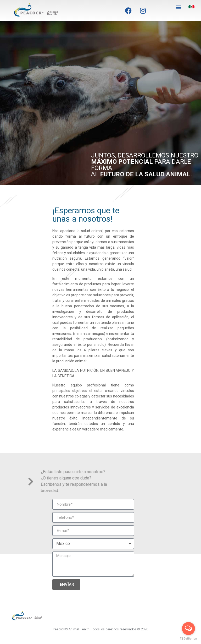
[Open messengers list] (188, 629)
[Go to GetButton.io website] (188, 639)
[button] (178, 7)
